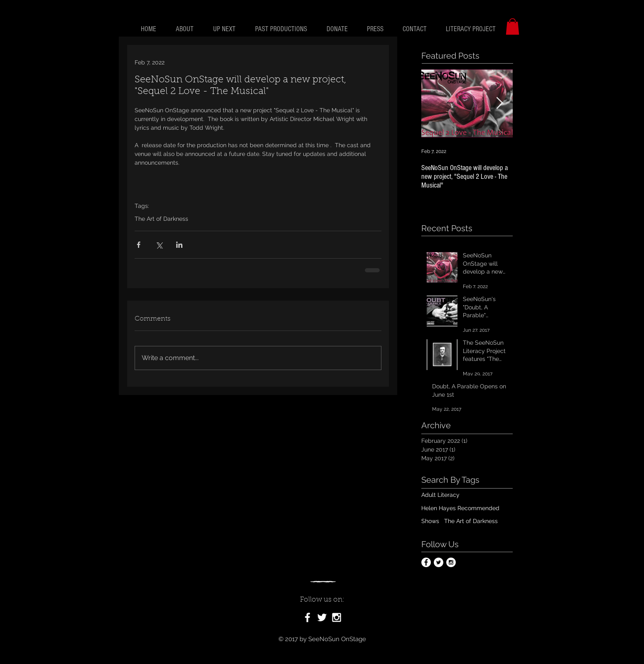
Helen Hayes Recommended (460, 508)
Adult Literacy (440, 495)
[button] (512, 26)
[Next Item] (499, 103)
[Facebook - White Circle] (426, 562)
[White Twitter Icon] (322, 617)
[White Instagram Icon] (337, 617)
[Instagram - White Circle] (451, 562)
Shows (430, 521)
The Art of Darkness (161, 219)
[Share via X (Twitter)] (159, 245)
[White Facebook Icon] (307, 617)
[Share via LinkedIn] (179, 245)
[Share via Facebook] (139, 245)
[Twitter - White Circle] (439, 562)
